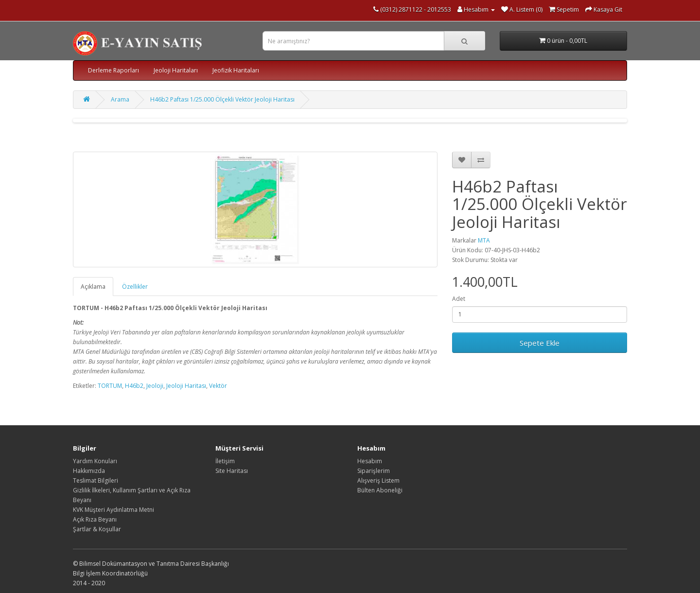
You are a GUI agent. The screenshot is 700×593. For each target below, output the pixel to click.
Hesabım (370, 461)
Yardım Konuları (95, 461)
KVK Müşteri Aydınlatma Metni (114, 510)
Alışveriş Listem (378, 480)
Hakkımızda (89, 471)
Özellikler (135, 287)
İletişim (225, 461)
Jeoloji (155, 386)
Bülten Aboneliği (380, 490)
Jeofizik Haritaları (236, 70)
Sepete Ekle (540, 343)
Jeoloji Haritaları (176, 70)
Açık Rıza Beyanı (95, 519)
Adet (459, 299)
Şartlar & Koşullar (97, 529)
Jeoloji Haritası (186, 386)
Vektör (218, 386)
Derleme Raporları (114, 70)
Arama (120, 99)
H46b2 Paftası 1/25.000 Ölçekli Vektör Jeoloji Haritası (222, 99)
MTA (484, 240)
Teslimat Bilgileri (96, 480)
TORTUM (110, 386)
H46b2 (134, 386)
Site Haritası (232, 471)
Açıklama (93, 287)
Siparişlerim (374, 471)
